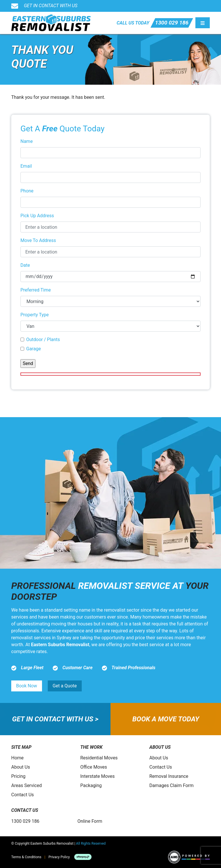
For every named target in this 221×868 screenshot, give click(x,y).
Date (25, 265)
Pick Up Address (37, 216)
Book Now (27, 686)
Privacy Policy (59, 857)
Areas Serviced (26, 785)
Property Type (35, 315)
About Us (21, 767)
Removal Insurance (169, 776)
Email (26, 166)
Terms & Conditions (26, 857)
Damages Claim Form (172, 785)
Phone (27, 191)
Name (27, 141)
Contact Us (23, 795)
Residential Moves (99, 758)
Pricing (18, 776)
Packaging (91, 785)
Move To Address (38, 240)
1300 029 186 (172, 23)
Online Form (90, 821)
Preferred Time (36, 290)
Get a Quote (65, 686)
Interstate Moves (98, 776)
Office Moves (94, 767)
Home (17, 758)
